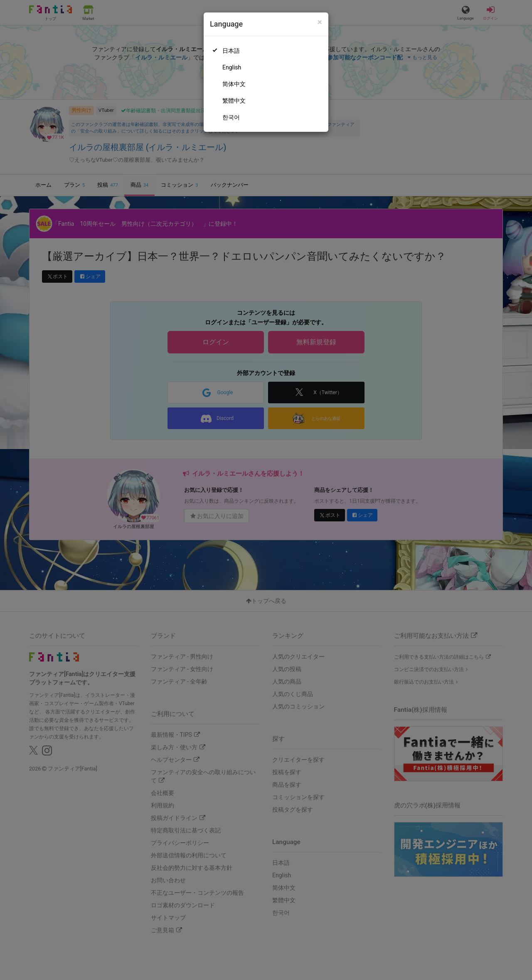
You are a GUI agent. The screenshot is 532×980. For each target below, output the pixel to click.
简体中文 (234, 84)
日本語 (231, 51)
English (232, 67)
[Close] (320, 22)
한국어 (231, 117)
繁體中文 (234, 101)
